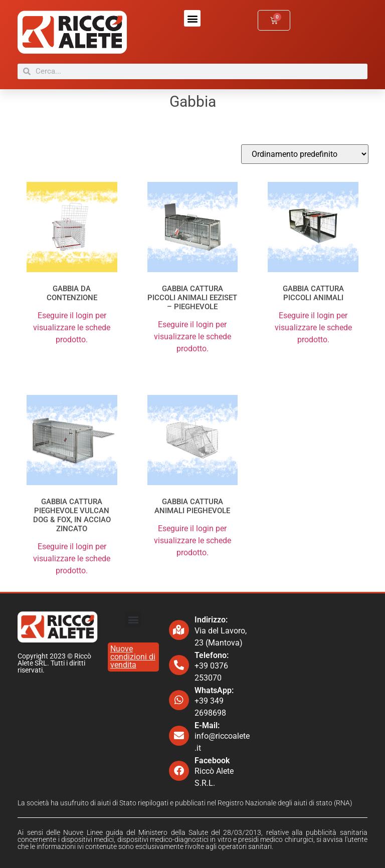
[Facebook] (179, 771)
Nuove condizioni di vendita (133, 657)
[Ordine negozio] (305, 154)
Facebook (212, 761)
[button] (192, 18)
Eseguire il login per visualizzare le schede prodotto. (72, 328)
